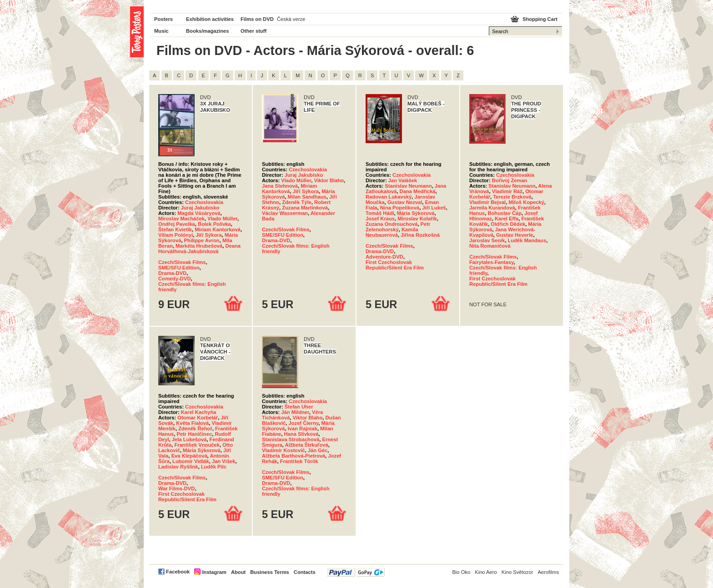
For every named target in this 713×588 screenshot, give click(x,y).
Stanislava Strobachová (291, 439)
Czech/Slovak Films (182, 262)
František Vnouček (197, 445)
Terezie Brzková (512, 197)
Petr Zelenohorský (398, 227)
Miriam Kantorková (218, 229)
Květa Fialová (192, 423)
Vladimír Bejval (487, 202)
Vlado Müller (222, 219)
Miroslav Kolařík (417, 219)
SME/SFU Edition (179, 268)
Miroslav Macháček (181, 219)
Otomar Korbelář (198, 418)
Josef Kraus (380, 219)
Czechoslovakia (204, 202)
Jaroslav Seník (487, 240)
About (238, 572)
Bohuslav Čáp (505, 213)
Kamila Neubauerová (392, 232)
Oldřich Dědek (508, 224)
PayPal (356, 572)
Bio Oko (461, 572)
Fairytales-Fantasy (491, 262)
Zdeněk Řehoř (195, 429)
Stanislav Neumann (408, 186)
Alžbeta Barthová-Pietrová (294, 456)
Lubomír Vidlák (191, 461)
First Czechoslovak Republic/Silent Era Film (395, 265)
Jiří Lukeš (434, 208)
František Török (299, 461)
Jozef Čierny (303, 423)
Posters (163, 19)
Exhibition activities (210, 19)
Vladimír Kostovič (284, 450)
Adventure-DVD (384, 257)
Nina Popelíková (400, 208)
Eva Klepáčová (189, 456)
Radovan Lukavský (389, 197)
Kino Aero (486, 572)
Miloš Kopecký (526, 202)
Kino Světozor (517, 572)
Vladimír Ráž (507, 191)
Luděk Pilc (214, 467)
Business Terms (270, 572)
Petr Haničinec (194, 434)
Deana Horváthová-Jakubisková (199, 249)
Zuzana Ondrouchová (392, 224)
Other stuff (254, 31)
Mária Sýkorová (416, 213)
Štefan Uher (299, 407)
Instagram (214, 572)
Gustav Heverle (515, 235)
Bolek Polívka (214, 224)
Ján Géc (318, 450)
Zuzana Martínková (305, 208)
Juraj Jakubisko (200, 208)
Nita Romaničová (490, 246)
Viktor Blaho (329, 180)
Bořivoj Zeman (510, 180)
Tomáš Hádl (380, 213)
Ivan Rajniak (303, 429)
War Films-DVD (176, 488)
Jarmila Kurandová (492, 208)
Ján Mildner (295, 412)
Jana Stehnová (280, 186)
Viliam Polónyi (176, 235)
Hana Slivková (301, 434)
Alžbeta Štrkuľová (307, 445)
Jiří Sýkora (208, 235)
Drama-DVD (172, 273)
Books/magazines (208, 31)
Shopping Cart (540, 19)
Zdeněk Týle (297, 202)
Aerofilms (548, 572)
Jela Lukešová (189, 439)
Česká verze (291, 19)
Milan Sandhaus (307, 197)
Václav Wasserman (285, 213)
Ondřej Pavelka (177, 224)
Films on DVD (257, 19)
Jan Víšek (224, 461)
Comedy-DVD (174, 279)
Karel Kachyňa (199, 412)
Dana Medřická (418, 191)
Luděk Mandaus (527, 240)
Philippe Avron (202, 240)
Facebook (178, 572)
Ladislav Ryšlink (178, 467)
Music (161, 31)
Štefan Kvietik (175, 229)
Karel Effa (507, 219)
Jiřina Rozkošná (420, 235)
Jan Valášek (403, 180)
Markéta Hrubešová (199, 246)
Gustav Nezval (405, 202)
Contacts (305, 572)
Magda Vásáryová (199, 213)
